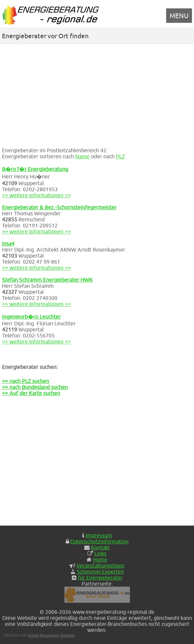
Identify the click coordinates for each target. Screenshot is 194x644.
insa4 (8, 244)
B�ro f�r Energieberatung (35, 169)
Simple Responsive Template (51, 635)
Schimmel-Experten (100, 572)
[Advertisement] (97, 94)
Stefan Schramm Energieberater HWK (47, 280)
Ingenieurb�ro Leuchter (31, 317)
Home (100, 559)
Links (100, 553)
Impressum (99, 535)
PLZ (120, 156)
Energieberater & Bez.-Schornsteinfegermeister (59, 207)
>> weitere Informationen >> (36, 195)
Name (82, 156)
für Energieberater (100, 578)
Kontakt (100, 547)
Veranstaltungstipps (100, 566)
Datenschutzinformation (100, 541)
